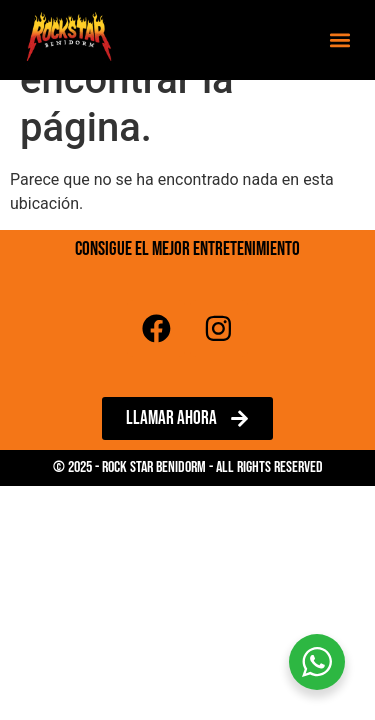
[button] (339, 40)
